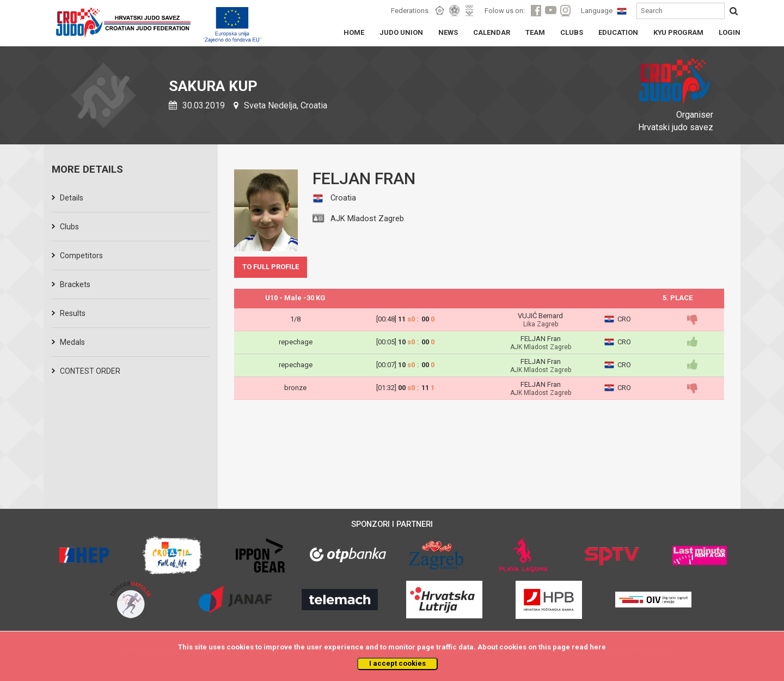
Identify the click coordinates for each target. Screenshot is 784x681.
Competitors (81, 256)
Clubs (69, 227)
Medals (72, 342)
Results (73, 313)
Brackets (75, 284)
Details (72, 198)
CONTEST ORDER (90, 371)
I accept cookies (397, 663)
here (598, 647)
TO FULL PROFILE (271, 267)
